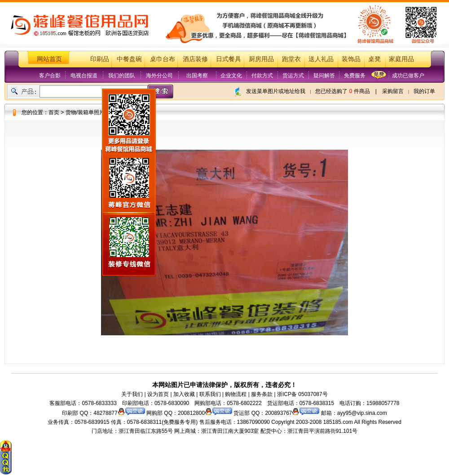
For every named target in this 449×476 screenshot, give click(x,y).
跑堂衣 (291, 59)
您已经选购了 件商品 (342, 91)
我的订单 (424, 91)
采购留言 (393, 91)
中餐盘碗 (129, 59)
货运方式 (293, 76)
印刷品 (100, 59)
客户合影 (50, 76)
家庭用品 (401, 59)
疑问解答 (324, 76)
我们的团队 (122, 76)
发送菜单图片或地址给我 (276, 91)
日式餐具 (229, 59)
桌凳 (374, 59)
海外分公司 (159, 76)
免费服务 (355, 76)
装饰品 (351, 59)
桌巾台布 (163, 59)
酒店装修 (195, 59)
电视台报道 (84, 76)
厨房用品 (261, 59)
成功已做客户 (408, 76)
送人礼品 (321, 59)
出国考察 (197, 76)
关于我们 (132, 394)
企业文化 (231, 76)
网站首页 (49, 59)
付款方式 (262, 76)
